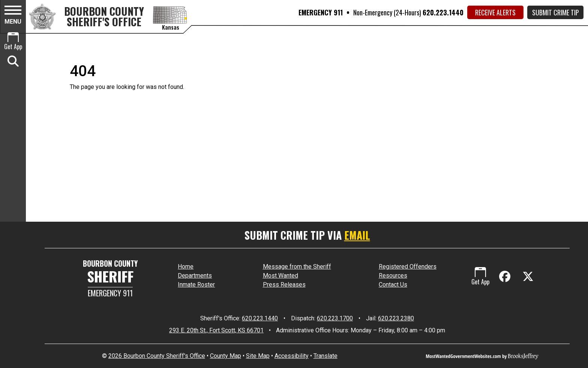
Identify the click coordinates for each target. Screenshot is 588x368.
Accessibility (292, 356)
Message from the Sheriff (297, 267)
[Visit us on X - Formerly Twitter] (528, 277)
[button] (13, 16)
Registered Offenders (408, 267)
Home (186, 267)
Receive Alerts (495, 12)
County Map (226, 356)
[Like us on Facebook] (506, 277)
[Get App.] (13, 42)
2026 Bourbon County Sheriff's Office (157, 356)
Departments (195, 276)
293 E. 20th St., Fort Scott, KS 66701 (216, 330)
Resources (393, 276)
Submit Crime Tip (556, 12)
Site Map (258, 356)
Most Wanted (280, 276)
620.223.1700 (335, 318)
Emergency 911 (110, 293)
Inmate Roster (196, 285)
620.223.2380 (396, 318)
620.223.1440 (443, 12)
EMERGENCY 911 (321, 12)
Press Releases (284, 285)
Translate (325, 356)
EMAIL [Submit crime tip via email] (357, 235)
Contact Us (393, 285)
